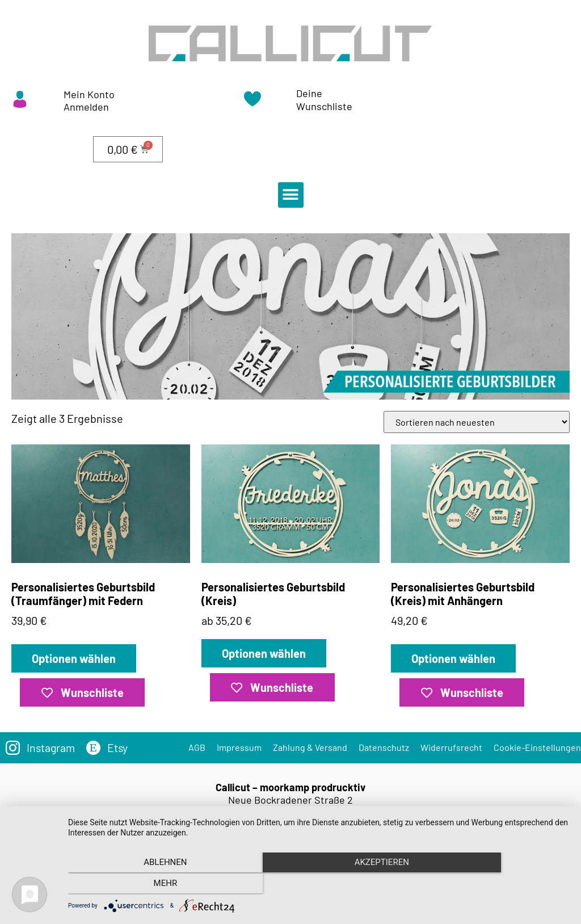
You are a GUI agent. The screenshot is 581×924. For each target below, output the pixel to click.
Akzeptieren (319, 885)
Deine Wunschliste (324, 100)
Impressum (239, 747)
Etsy (119, 747)
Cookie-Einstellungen (537, 747)
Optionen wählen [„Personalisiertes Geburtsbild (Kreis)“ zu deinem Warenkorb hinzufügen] (264, 653)
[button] (291, 195)
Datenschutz (384, 747)
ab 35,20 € (291, 536)
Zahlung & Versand (310, 747)
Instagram (52, 747)
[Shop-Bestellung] (477, 422)
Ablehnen (143, 885)
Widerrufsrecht (451, 747)
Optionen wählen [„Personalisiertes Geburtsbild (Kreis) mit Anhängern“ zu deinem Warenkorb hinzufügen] (453, 658)
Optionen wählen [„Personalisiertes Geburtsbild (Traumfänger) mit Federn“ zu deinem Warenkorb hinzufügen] (74, 658)
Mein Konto (89, 94)
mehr (495, 885)
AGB (197, 747)
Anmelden (86, 107)
